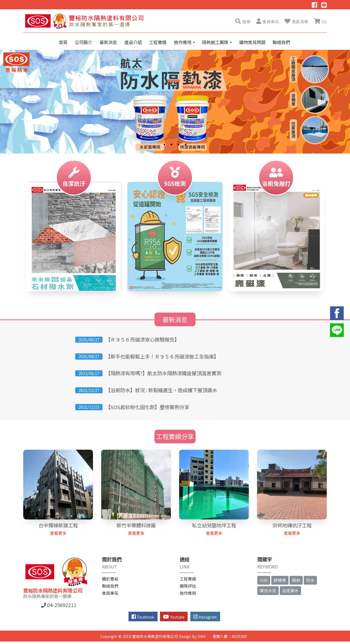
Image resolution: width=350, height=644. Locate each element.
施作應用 (188, 593)
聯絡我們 (281, 42)
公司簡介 (83, 42)
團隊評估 (188, 586)
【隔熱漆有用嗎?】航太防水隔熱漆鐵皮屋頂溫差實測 (163, 373)
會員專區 (110, 593)
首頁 (63, 42)
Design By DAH (192, 636)
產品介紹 (133, 42)
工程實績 (158, 42)
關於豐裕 (110, 579)
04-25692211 (59, 605)
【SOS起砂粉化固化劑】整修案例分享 (147, 407)
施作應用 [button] (183, 42)
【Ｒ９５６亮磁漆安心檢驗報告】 (142, 339)
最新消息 (108, 42)
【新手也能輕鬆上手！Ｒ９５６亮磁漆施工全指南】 (162, 356)
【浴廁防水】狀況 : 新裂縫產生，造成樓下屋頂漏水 (161, 390)
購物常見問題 (252, 42)
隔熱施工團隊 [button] (216, 42)
